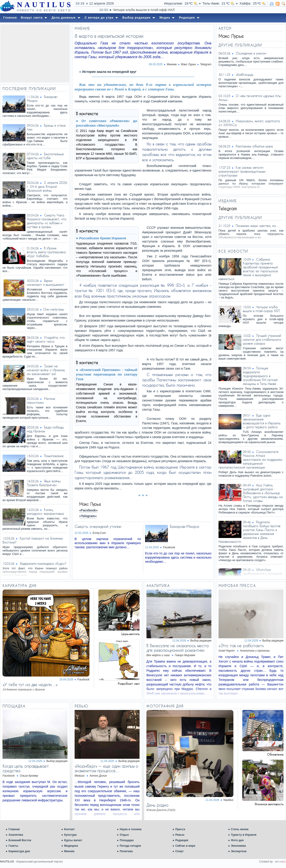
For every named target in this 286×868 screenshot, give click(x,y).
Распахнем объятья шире (254, 146)
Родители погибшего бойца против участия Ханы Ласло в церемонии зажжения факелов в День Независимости (249, 532)
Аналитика (16, 835)
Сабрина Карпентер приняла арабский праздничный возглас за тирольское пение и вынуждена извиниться (248, 269)
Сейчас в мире (185, 846)
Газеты (13, 846)
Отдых (124, 835)
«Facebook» (88, 510)
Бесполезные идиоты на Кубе (45, 156)
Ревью (180, 835)
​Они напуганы (54, 309)
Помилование (54, 456)
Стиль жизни (240, 829)
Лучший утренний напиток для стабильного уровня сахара (262, 340)
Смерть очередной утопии (98, 526)
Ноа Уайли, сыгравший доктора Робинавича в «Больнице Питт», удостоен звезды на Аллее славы (263, 493)
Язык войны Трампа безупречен (44, 483)
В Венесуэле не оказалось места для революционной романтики (177, 648)
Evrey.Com (99, 533)
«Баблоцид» (245, 75)
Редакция (182, 840)
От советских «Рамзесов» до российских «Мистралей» (107, 123)
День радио (157, 805)
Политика (126, 851)
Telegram (206, 64)
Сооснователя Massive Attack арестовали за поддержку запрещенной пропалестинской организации (250, 460)
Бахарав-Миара (184, 526)
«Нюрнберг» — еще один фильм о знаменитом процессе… (106, 768)
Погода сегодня (130, 846)
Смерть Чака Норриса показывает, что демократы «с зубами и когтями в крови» (47, 221)
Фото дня (237, 840)
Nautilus (228, 800)
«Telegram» (88, 516)
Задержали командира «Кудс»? (43, 564)
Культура (70, 835)
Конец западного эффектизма (45, 512)
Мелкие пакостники (41, 401)
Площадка (127, 840)
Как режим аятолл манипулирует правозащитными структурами (242, 171)
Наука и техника (131, 829)
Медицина (71, 846)
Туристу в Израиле (244, 835)
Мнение (69, 851)
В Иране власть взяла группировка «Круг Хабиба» (46, 252)
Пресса (180, 829)
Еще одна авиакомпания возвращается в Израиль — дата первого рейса (262, 421)
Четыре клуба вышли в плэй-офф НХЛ (261, 309)
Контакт (69, 829)
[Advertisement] (35, 53)
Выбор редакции (201, 641)
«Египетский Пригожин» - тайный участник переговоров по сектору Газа (107, 374)
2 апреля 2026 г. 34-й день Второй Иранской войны (47, 187)
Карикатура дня (19, 851)
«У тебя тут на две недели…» (30, 685)
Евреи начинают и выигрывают (46, 283)
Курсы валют (73, 840)
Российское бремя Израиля (103, 238)
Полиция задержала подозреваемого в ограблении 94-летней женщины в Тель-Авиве (260, 376)
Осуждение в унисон (251, 53)
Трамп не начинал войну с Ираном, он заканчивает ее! (46, 370)
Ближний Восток (20, 840)
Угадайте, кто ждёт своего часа (46, 339)
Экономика (238, 846)
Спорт (179, 851)
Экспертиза (239, 851)
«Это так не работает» (241, 646)
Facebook (169, 547)
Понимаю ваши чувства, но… (257, 226)
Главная (14, 829)
